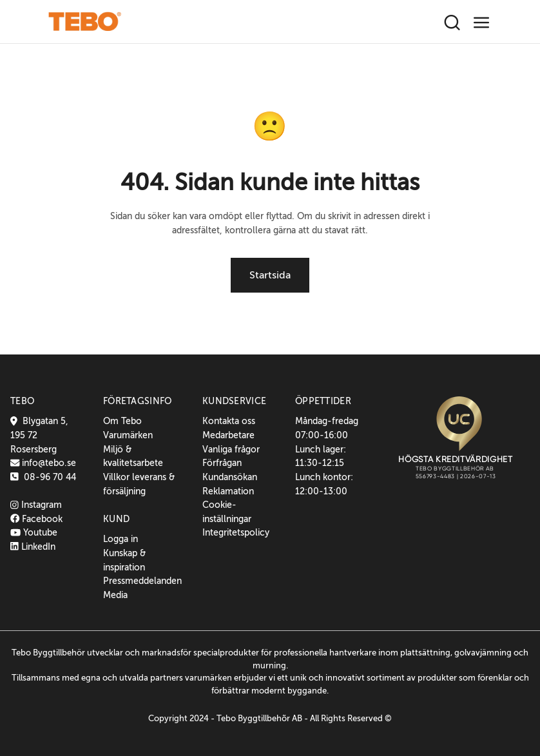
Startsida (270, 275)
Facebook (36, 519)
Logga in (121, 539)
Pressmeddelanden (142, 581)
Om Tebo (122, 421)
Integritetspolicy (236, 532)
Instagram (36, 505)
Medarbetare (228, 435)
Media (115, 595)
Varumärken (128, 435)
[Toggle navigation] (482, 23)
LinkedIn (33, 547)
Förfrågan (222, 463)
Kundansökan (230, 477)
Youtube (34, 532)
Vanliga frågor (231, 449)
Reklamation (228, 491)
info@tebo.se (48, 463)
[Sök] (452, 23)
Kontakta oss (229, 421)
